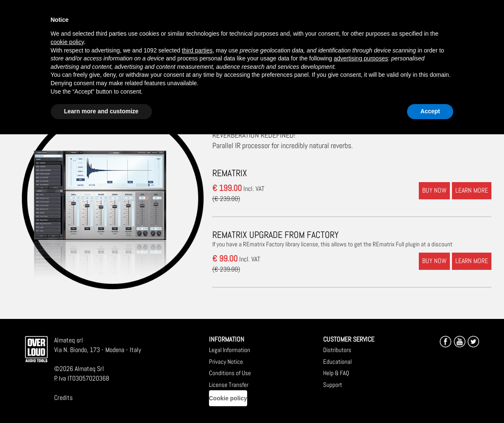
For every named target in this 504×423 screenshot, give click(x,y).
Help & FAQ (336, 373)
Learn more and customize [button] (101, 111)
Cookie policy (228, 398)
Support (333, 385)
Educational (337, 362)
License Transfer (229, 385)
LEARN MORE (472, 190)
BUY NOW (434, 190)
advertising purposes (361, 58)
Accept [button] (430, 111)
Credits (63, 398)
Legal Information (230, 350)
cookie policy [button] (67, 42)
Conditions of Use (230, 373)
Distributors (337, 350)
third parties (197, 50)
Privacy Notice (226, 362)
